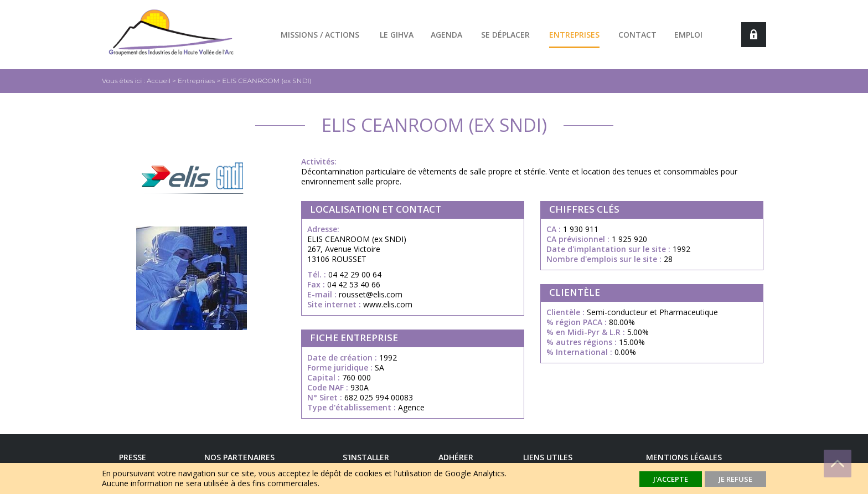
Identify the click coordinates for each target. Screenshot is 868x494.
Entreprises (574, 35)
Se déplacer (505, 35)
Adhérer (456, 457)
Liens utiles (548, 457)
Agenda (446, 35)
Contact (637, 35)
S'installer (366, 457)
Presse (133, 457)
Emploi (688, 35)
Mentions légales (684, 457)
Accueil (159, 81)
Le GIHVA (397, 35)
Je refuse (735, 479)
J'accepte (671, 479)
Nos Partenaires (239, 457)
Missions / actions (320, 35)
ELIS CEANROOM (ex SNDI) (267, 81)
